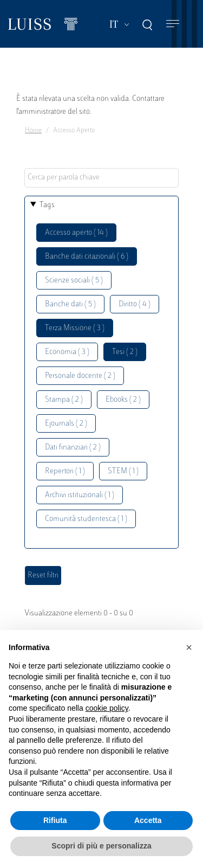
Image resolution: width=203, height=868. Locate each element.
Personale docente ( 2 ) (80, 376)
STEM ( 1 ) (123, 471)
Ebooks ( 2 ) (123, 400)
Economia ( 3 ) (67, 352)
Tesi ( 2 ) (125, 352)
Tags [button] (47, 205)
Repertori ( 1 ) (65, 471)
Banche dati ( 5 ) (70, 304)
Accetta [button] (148, 820)
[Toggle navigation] (173, 24)
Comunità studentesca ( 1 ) (86, 519)
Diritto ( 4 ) (135, 304)
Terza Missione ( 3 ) (75, 328)
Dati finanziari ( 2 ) (73, 448)
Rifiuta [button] (55, 820)
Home (33, 131)
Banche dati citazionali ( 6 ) (87, 257)
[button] (189, 647)
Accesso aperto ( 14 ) (76, 233)
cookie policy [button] (107, 708)
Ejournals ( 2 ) (66, 424)
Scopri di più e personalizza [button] (101, 846)
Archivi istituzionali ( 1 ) (80, 495)
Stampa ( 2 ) (64, 400)
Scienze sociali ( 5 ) (74, 281)
